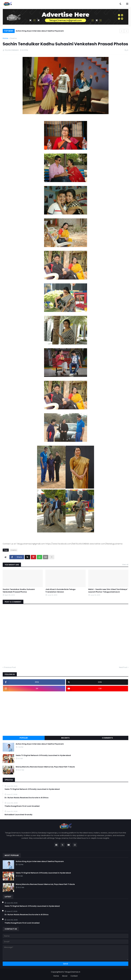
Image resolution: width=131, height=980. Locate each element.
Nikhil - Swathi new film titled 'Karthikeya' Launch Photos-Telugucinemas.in (108, 591)
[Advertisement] (65, 714)
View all (125, 565)
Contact (74, 976)
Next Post (123, 667)
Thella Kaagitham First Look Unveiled (22, 806)
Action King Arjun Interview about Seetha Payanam (40, 31)
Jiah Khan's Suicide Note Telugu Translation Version (60, 591)
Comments (107, 738)
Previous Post (10, 667)
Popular (24, 738)
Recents (65, 738)
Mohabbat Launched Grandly (18, 815)
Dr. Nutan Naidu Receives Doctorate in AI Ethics (26, 798)
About (65, 976)
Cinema (13, 38)
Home (5, 38)
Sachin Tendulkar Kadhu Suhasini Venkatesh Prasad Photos (19, 591)
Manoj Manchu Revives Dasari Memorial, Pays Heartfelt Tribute (45, 767)
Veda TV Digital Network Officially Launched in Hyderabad (43, 755)
